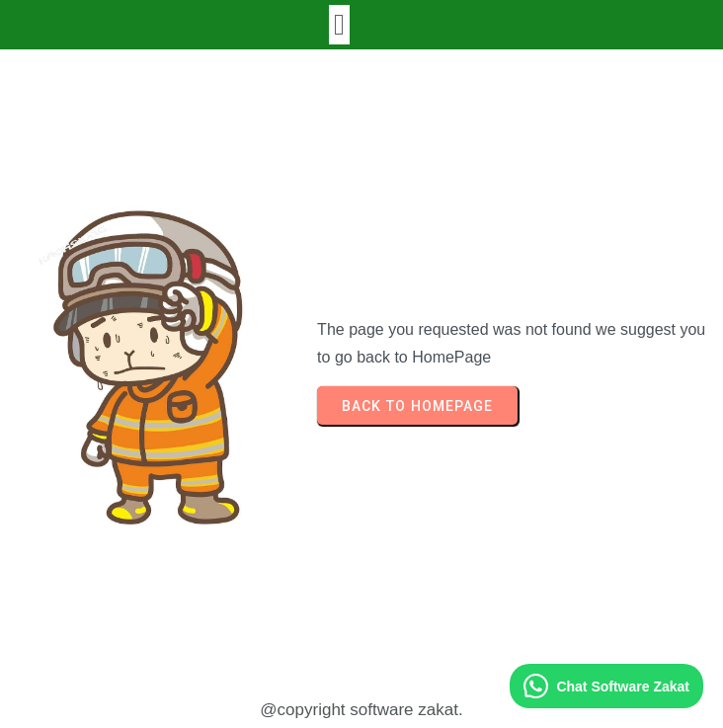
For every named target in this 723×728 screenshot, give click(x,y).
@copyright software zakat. (361, 710)
